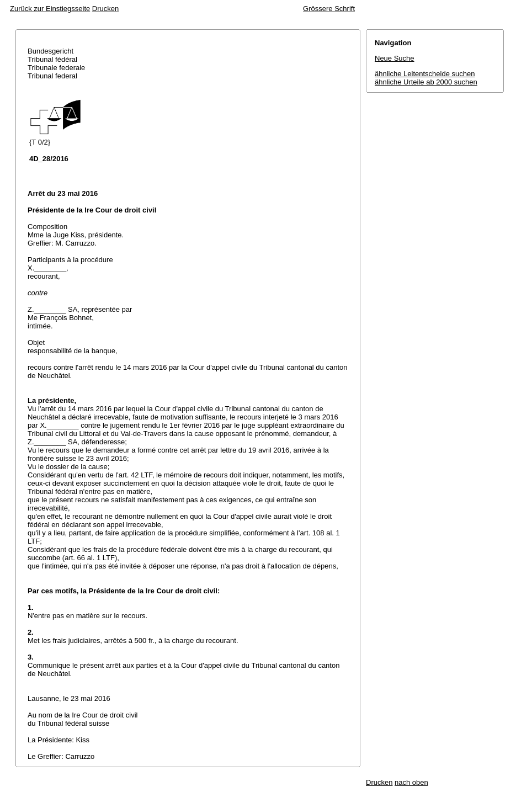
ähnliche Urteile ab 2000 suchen (426, 82)
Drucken (105, 9)
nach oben (411, 782)
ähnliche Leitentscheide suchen (425, 74)
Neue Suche (395, 58)
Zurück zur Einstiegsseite (50, 9)
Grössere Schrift (329, 9)
